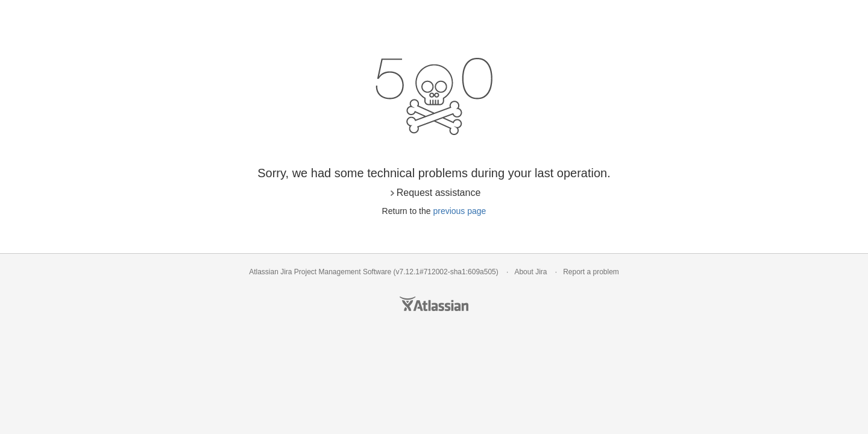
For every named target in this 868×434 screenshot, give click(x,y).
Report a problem (591, 272)
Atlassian (434, 304)
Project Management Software (343, 272)
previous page (459, 211)
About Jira (530, 272)
